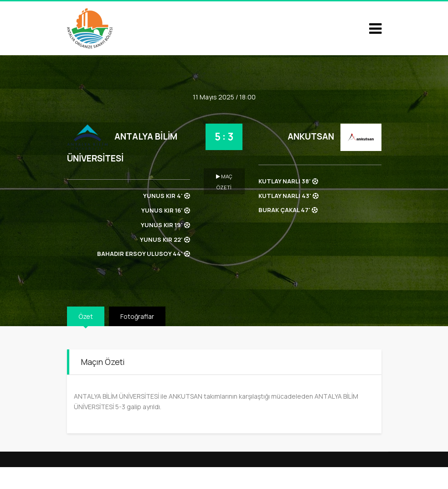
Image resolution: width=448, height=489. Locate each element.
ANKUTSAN (311, 136)
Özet (86, 316)
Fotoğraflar (137, 316)
